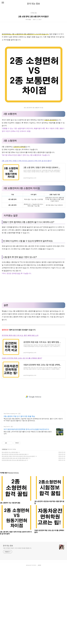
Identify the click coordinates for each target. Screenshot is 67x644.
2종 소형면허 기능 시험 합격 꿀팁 (10, 452)
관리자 (39, 565)
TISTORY (34, 565)
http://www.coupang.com (11, 414)
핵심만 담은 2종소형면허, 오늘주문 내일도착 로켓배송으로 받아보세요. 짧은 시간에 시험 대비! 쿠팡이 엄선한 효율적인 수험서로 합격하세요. (33, 420)
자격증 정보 (4, 449)
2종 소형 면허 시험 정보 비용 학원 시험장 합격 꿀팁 (14, 454)
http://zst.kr (7, 427)
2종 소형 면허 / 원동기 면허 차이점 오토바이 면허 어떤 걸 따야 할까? (27, 161)
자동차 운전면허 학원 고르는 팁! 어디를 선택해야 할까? (22, 358)
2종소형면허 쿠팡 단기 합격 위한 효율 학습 (19, 416)
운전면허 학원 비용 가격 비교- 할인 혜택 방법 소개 (20, 335)
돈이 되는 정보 (33, 4)
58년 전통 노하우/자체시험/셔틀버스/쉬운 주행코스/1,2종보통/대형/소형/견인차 (28, 433)
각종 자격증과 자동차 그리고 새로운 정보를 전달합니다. (17, 548)
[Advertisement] (33, 288)
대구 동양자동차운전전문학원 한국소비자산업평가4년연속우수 (26, 429)
